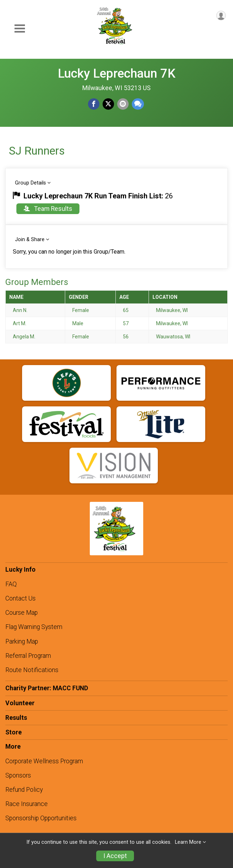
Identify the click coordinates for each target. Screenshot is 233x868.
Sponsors (18, 775)
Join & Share (30, 240)
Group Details (30, 183)
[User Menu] (221, 15)
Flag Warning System (34, 627)
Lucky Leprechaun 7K (117, 73)
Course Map (22, 613)
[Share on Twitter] (108, 104)
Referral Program (28, 656)
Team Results (48, 209)
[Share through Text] (138, 104)
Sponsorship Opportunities (41, 818)
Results (16, 718)
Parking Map (22, 641)
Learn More (188, 842)
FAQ (11, 584)
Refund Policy (24, 790)
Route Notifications (32, 670)
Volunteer (20, 703)
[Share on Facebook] (94, 104)
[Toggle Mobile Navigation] (20, 29)
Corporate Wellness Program (44, 761)
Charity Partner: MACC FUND (47, 688)
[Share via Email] (123, 104)
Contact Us (20, 598)
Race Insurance (27, 804)
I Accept (115, 856)
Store (14, 732)
